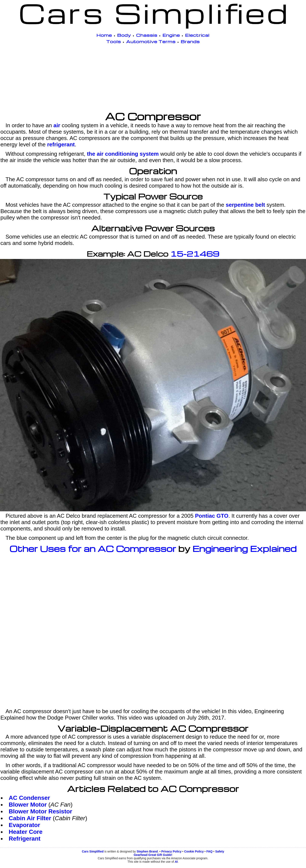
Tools (114, 41)
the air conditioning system (123, 154)
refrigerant (61, 144)
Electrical (197, 35)
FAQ (209, 851)
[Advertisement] (153, 78)
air (57, 125)
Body (124, 35)
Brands (190, 41)
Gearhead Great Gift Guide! (153, 855)
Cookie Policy (194, 851)
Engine (171, 35)
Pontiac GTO (212, 516)
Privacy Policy (171, 851)
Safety (220, 851)
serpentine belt (245, 205)
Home (104, 35)
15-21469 (195, 254)
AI (176, 862)
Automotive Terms (151, 41)
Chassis (147, 35)
